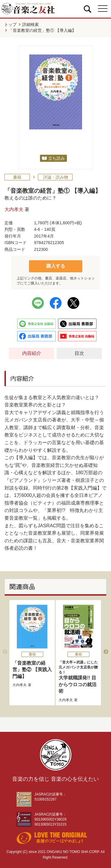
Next (106, 652)
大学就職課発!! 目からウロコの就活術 (78, 677)
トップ (10, 24)
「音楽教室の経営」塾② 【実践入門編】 (32, 670)
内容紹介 (32, 353)
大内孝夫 (14, 209)
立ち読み (57, 158)
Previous (5, 652)
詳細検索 (30, 24)
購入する (56, 266)
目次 (79, 353)
